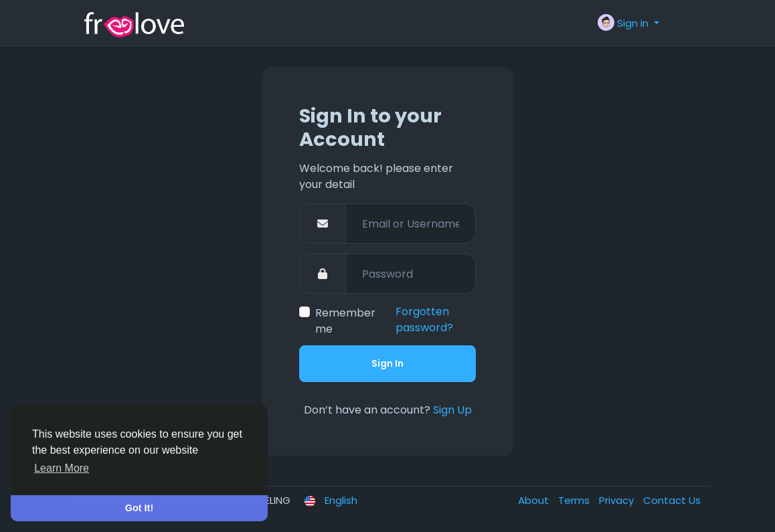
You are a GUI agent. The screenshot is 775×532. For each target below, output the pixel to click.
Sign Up (452, 410)
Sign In (387, 363)
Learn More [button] (62, 468)
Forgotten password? (424, 320)
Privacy (618, 500)
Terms (575, 500)
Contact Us (672, 500)
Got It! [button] (139, 508)
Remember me (345, 321)
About (535, 500)
